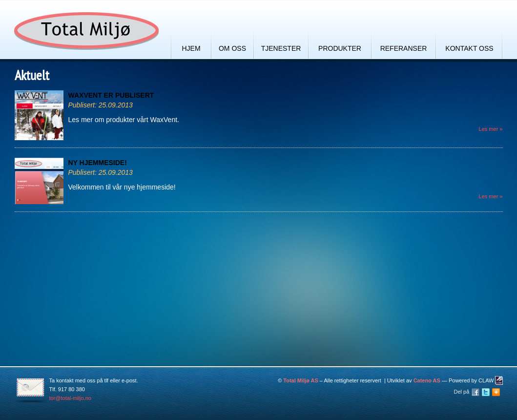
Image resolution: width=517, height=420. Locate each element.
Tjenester (281, 48)
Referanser (404, 48)
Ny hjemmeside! (98, 163)
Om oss (232, 48)
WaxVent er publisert (111, 95)
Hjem (191, 48)
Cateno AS (427, 380)
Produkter (340, 48)
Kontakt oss (469, 48)
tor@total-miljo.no (70, 398)
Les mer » (491, 129)
